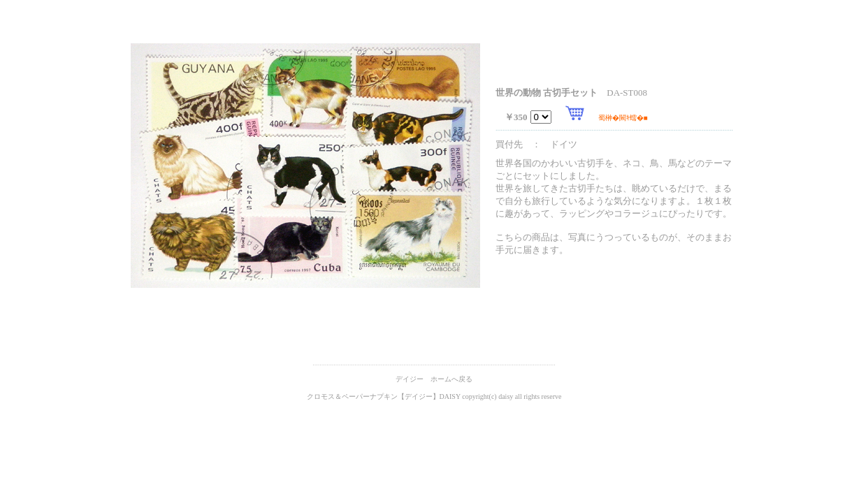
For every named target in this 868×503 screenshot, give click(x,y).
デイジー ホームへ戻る (434, 379)
